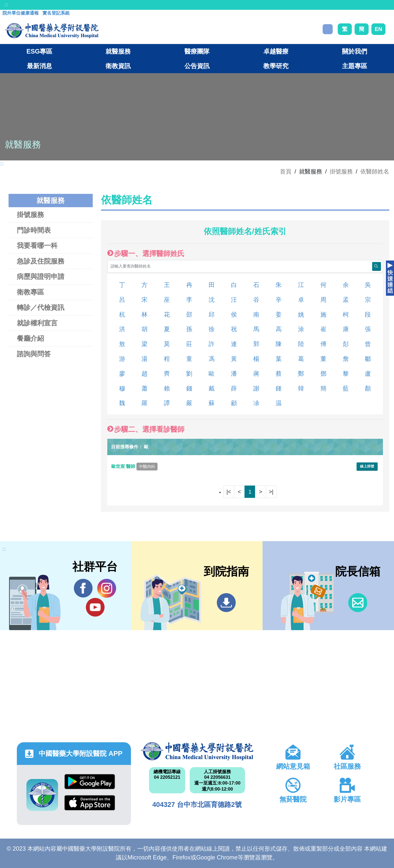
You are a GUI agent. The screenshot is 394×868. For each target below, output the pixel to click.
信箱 (358, 603)
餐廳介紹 (30, 338)
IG (107, 588)
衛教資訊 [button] (118, 66)
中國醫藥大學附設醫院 (197, 751)
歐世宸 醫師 (134, 466)
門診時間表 (34, 230)
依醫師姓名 (375, 171)
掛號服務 (341, 171)
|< (229, 492)
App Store (90, 803)
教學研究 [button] (276, 66)
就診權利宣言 (37, 323)
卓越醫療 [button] (276, 51)
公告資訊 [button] (197, 66)
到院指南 (226, 603)
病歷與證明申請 (41, 276)
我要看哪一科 (37, 246)
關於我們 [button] (355, 51)
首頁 (286, 171)
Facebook (83, 588)
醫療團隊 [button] (197, 51)
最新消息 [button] (39, 66)
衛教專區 (30, 292)
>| (271, 492)
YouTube (95, 607)
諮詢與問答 (34, 354)
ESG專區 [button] (39, 51)
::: (6, 5)
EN (378, 29)
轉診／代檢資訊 (41, 307)
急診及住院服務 (41, 261)
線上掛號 (367, 466)
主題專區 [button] (355, 66)
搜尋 (328, 29)
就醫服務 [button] (118, 51)
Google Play (90, 782)
